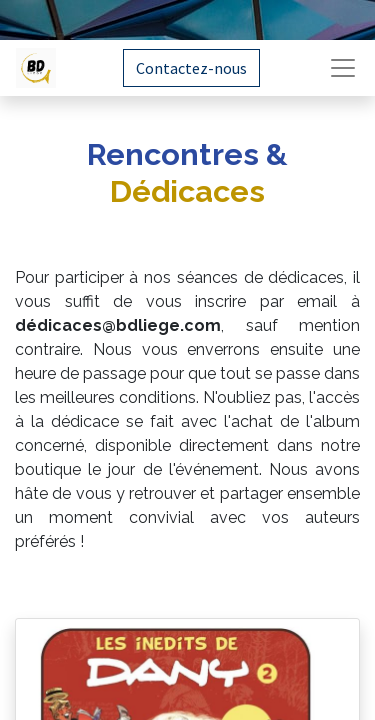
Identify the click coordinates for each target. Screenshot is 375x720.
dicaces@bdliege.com (129, 325)
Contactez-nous (191, 68)
